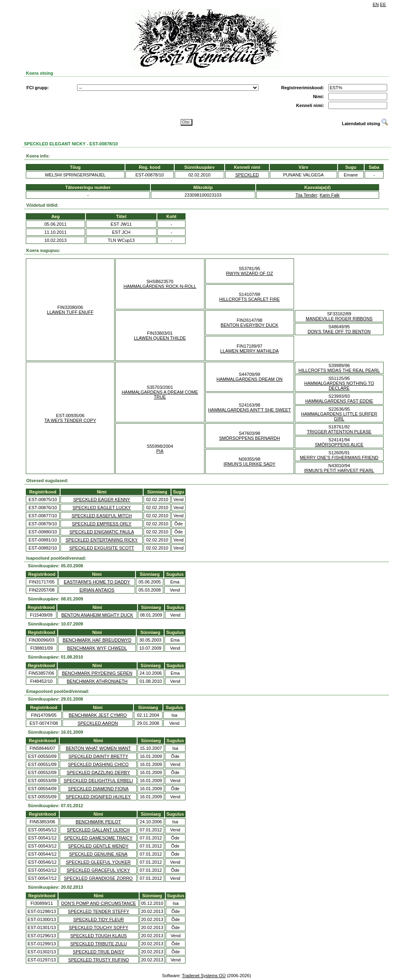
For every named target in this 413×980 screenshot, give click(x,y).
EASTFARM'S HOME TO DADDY (97, 582)
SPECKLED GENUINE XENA (98, 854)
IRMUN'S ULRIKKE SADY (249, 464)
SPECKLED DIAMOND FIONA (98, 789)
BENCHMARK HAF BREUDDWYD (97, 640)
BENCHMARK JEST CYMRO (98, 715)
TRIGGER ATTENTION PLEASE (339, 432)
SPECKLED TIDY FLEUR (99, 919)
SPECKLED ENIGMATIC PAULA (102, 532)
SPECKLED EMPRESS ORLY (102, 524)
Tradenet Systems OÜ (204, 976)
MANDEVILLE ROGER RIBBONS (339, 319)
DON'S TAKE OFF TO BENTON (339, 332)
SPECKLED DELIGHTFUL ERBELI (98, 781)
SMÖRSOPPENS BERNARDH (249, 438)
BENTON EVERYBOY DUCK (249, 325)
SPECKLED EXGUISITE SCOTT (102, 548)
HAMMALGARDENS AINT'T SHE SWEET (249, 410)
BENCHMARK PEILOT (98, 822)
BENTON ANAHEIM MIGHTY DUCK (97, 615)
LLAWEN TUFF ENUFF (70, 312)
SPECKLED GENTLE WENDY (98, 846)
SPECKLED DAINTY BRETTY (98, 756)
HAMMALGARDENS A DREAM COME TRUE (160, 395)
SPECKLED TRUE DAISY (99, 952)
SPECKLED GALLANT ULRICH (98, 830)
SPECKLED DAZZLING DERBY (98, 772)
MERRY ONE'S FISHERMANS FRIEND (339, 457)
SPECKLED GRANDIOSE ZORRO (98, 878)
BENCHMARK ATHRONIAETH (97, 681)
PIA (160, 451)
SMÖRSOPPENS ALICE (339, 445)
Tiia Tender (307, 195)
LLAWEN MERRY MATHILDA (249, 351)
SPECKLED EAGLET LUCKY (102, 508)
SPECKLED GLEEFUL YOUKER (98, 862)
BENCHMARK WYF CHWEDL (97, 648)
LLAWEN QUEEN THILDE (160, 338)
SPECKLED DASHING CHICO (98, 764)
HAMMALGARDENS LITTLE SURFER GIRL (339, 416)
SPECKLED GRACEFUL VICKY (98, 870)
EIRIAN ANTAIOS (97, 590)
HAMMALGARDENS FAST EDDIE (339, 401)
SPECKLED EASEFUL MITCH (101, 516)
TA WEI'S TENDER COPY (70, 420)
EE (383, 4)
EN (376, 4)
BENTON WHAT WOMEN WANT (98, 748)
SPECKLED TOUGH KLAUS (98, 936)
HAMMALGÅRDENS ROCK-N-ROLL (160, 286)
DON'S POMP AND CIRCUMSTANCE (99, 903)
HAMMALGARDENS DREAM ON (250, 379)
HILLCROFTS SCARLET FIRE (250, 299)
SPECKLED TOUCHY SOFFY (99, 928)
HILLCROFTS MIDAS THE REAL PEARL (339, 370)
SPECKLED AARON (98, 723)
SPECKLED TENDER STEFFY (98, 911)
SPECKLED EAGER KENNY (101, 499)
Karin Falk (330, 195)
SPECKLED (247, 175)
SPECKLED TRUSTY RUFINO (99, 960)
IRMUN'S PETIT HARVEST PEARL (339, 470)
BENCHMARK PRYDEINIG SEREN (97, 673)
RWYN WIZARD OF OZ (249, 273)
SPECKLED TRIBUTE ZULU (98, 944)
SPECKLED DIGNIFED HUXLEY (98, 797)
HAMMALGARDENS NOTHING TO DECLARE (339, 386)
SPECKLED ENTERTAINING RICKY (101, 540)
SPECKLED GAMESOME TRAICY (98, 838)
